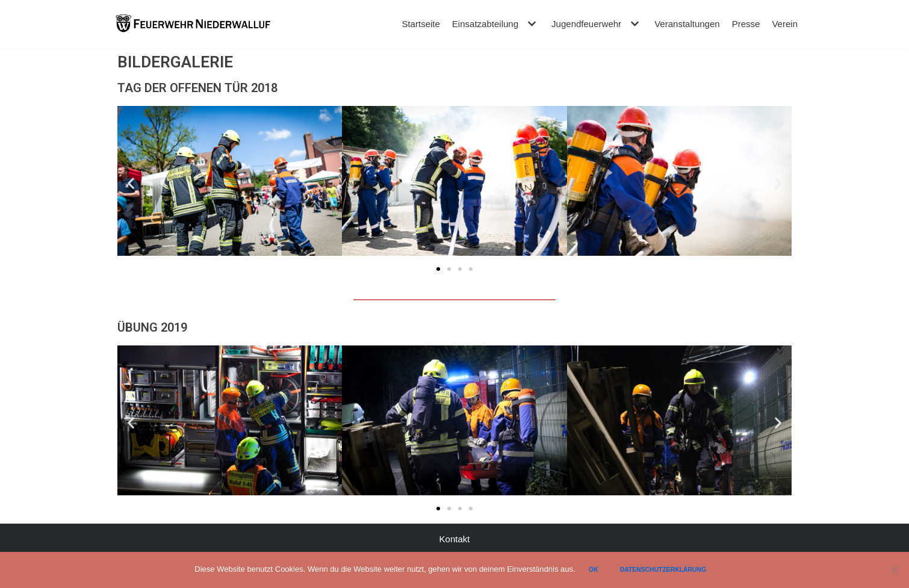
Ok (594, 570)
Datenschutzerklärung (663, 570)
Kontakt (455, 539)
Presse (746, 24)
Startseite (421, 24)
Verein (785, 24)
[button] (438, 269)
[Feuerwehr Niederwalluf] (193, 24)
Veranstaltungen (687, 24)
